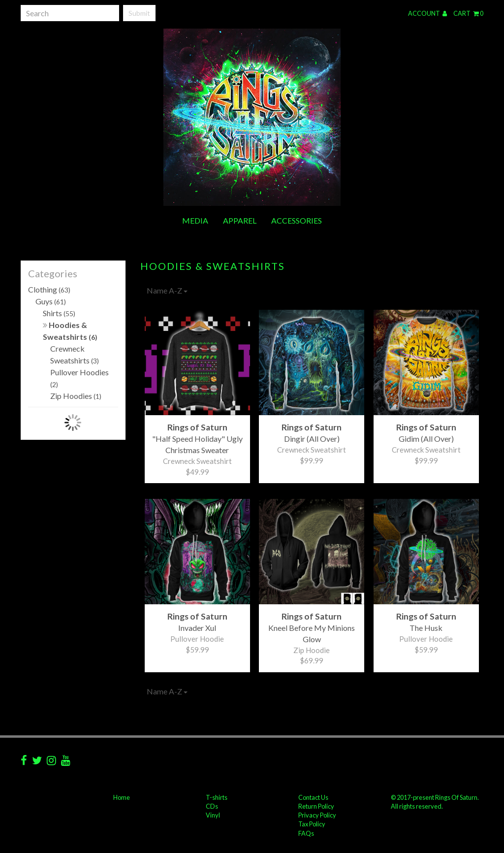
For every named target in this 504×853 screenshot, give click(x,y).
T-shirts (217, 797)
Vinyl (213, 815)
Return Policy (316, 806)
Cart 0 (468, 13)
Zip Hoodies (76, 396)
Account (427, 13)
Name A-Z (167, 290)
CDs (212, 806)
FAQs (306, 833)
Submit (139, 13)
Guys (51, 301)
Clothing (49, 289)
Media (195, 220)
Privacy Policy (317, 815)
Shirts (59, 313)
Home (122, 797)
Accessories (297, 220)
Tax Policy (312, 824)
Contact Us (313, 797)
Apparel (240, 220)
